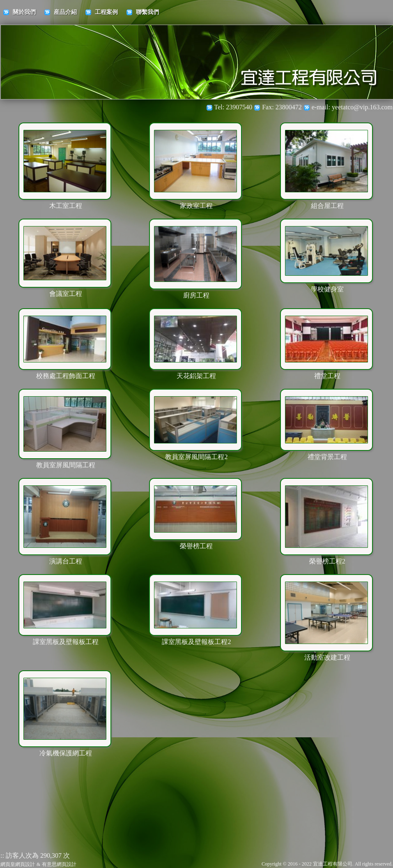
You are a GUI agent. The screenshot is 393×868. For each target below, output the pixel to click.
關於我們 (24, 12)
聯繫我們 (147, 12)
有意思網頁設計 (59, 864)
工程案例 (106, 12)
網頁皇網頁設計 (18, 864)
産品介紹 (65, 12)
